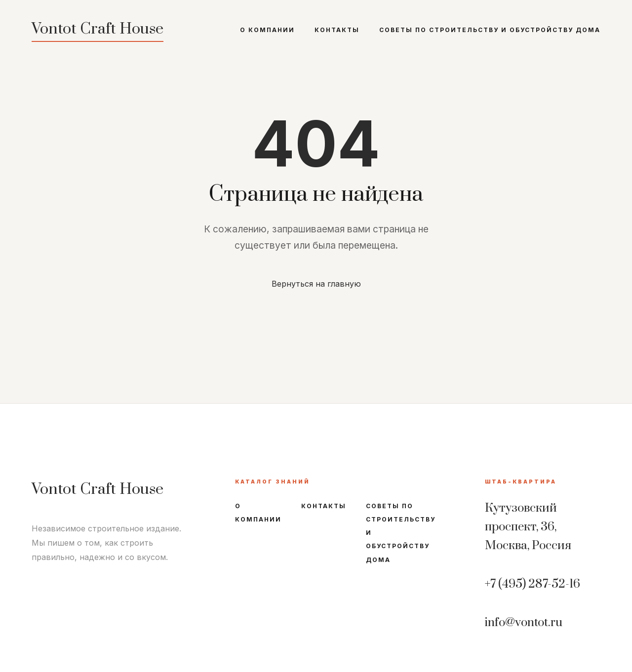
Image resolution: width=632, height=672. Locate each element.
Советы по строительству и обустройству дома (490, 30)
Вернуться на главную (316, 284)
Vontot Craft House (98, 29)
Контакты (337, 30)
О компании (267, 30)
